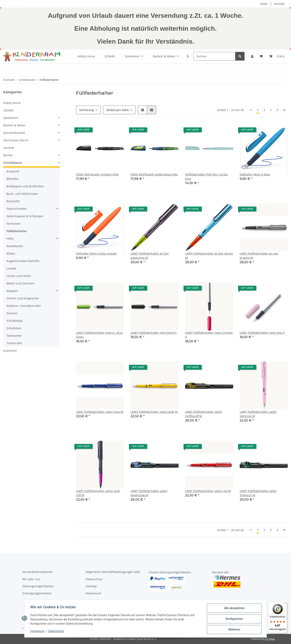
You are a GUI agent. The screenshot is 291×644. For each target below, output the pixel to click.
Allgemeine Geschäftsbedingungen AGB (113, 572)
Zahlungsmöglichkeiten (38, 586)
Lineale (11, 268)
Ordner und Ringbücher (23, 298)
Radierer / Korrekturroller (24, 306)
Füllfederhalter (17, 231)
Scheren (12, 313)
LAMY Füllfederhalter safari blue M (100, 412)
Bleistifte (12, 179)
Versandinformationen (38, 572)
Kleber (11, 253)
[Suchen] (214, 56)
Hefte (10, 239)
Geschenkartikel (14, 133)
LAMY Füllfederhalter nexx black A (154, 333)
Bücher (8, 155)
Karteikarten (15, 246)
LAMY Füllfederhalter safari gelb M (154, 412)
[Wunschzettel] (261, 56)
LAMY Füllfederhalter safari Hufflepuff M (204, 414)
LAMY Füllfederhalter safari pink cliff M (98, 493)
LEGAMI (8, 110)
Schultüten (14, 328)
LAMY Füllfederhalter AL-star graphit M (259, 256)
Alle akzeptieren (234, 609)
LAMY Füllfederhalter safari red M (208, 491)
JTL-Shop (270, 639)
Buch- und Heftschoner (22, 194)
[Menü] (285, 604)
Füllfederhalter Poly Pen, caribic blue (207, 176)
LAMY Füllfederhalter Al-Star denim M (209, 256)
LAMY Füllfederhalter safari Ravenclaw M (149, 493)
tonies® (9, 148)
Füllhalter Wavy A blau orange (96, 253)
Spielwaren (11, 118)
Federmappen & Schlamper (25, 216)
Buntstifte (13, 201)
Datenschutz (94, 579)
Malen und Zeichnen (21, 283)
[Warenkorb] (277, 56)
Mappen (12, 291)
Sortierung (87, 110)
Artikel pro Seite (118, 110)
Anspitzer (13, 171)
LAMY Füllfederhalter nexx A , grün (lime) (100, 335)
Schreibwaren (13, 163)
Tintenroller (14, 343)
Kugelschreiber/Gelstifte (23, 261)
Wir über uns (31, 579)
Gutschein (10, 351)
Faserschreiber (17, 209)
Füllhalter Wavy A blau (255, 174)
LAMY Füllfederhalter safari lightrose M (258, 414)
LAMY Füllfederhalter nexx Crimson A (209, 335)
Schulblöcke (15, 321)
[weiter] (284, 110)
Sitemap (91, 586)
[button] (252, 56)
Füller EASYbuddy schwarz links (97, 174)
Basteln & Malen (14, 125)
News (264, 4)
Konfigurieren (234, 619)
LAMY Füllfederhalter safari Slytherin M (258, 493)
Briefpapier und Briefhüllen (25, 186)
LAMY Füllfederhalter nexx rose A (262, 333)
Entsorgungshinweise (37, 593)
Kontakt (279, 4)
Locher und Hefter (19, 276)
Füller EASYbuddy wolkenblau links (154, 174)
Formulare (13, 224)
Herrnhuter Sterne (16, 140)
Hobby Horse (12, 103)
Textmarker (14, 336)
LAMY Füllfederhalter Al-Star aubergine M (150, 256)
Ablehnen (234, 630)
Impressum (93, 593)
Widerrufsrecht (96, 600)
